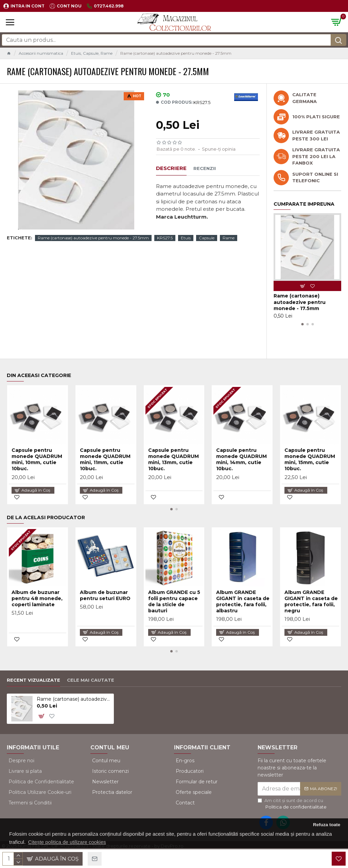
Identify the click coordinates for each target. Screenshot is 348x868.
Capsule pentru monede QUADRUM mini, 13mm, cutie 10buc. (173, 459)
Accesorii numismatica (41, 53)
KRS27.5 (165, 238)
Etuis (186, 238)
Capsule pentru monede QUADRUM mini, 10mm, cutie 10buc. (37, 459)
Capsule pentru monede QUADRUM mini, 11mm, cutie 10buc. (105, 459)
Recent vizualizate (33, 680)
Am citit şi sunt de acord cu (293, 804)
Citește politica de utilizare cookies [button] (67, 842)
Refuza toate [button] (327, 825)
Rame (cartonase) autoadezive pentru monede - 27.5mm (93, 238)
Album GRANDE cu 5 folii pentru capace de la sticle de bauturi (174, 602)
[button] (302, 324)
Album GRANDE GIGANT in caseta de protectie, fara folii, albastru (243, 602)
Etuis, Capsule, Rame (92, 53)
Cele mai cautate (91, 680)
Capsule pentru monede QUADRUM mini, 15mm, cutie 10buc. (310, 459)
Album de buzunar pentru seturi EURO (105, 595)
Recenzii (205, 168)
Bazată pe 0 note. (176, 149)
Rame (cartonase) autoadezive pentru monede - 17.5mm (300, 302)
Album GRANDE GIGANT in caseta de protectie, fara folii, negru (311, 602)
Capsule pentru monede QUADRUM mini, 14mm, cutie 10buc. (241, 459)
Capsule (207, 238)
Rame (229, 238)
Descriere (171, 168)
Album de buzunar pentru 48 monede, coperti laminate (37, 598)
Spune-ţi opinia (219, 149)
